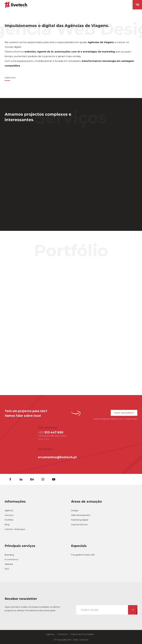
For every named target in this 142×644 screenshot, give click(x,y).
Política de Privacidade (82, 634)
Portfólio (9, 520)
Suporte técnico (79, 524)
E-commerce (11, 559)
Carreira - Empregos (15, 529)
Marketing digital (80, 520)
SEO (7, 569)
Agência (9, 510)
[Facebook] (10, 479)
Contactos (62, 634)
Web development (81, 515)
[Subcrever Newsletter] (133, 610)
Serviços (9, 515)
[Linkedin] (21, 479)
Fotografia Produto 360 (83, 555)
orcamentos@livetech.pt (57, 457)
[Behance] (32, 479)
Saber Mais (10, 78)
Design (75, 510)
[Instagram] (43, 479)
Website (9, 564)
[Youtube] (54, 479)
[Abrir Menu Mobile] (137, 5)
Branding (9, 555)
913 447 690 (51, 432)
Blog (7, 524)
